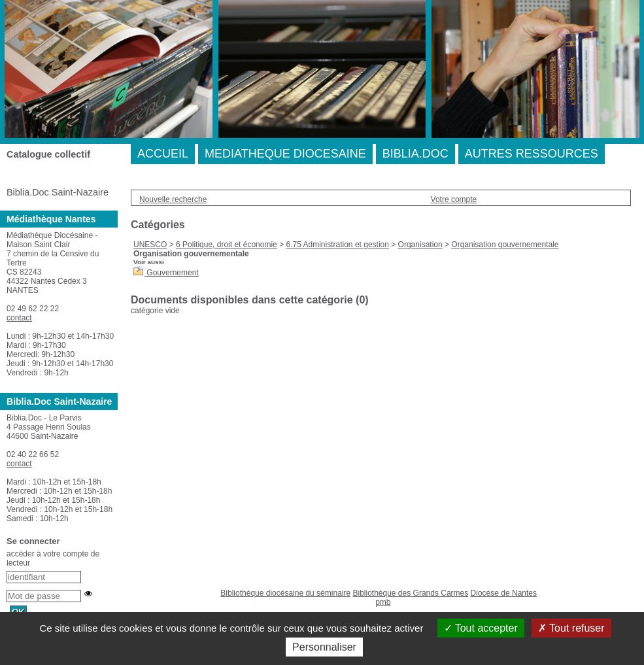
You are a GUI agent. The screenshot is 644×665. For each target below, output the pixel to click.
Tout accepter (481, 628)
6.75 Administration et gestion (337, 245)
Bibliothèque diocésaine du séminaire (285, 593)
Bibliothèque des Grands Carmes (410, 593)
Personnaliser (324, 647)
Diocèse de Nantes (504, 593)
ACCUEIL (163, 154)
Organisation (420, 245)
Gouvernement (172, 273)
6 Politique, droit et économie (227, 245)
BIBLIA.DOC (415, 154)
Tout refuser (571, 628)
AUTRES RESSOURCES (532, 154)
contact (19, 318)
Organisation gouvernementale (505, 245)
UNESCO (150, 245)
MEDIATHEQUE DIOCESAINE (285, 154)
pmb (383, 602)
